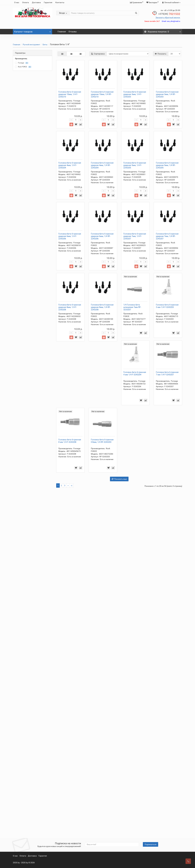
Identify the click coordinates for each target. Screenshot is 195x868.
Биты (45, 45)
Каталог (32, 31)
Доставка (36, 2)
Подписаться (151, 844)
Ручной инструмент (31, 45)
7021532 (169, 14)
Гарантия (48, 2)
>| (71, 830)
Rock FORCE (23, 67)
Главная (62, 32)
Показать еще (119, 824)
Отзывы (73, 32)
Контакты (60, 2)
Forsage (22, 63)
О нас (17, 2)
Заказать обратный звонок (168, 18)
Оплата (26, 2)
